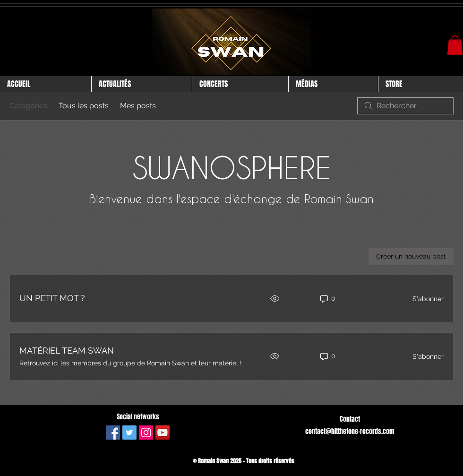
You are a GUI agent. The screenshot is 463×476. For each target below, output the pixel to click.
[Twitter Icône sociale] (129, 433)
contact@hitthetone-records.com (350, 431)
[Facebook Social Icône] (113, 433)
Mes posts (138, 106)
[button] (455, 45)
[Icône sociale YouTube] (163, 433)
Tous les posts (84, 106)
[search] (405, 106)
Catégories (28, 106)
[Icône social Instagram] (146, 433)
